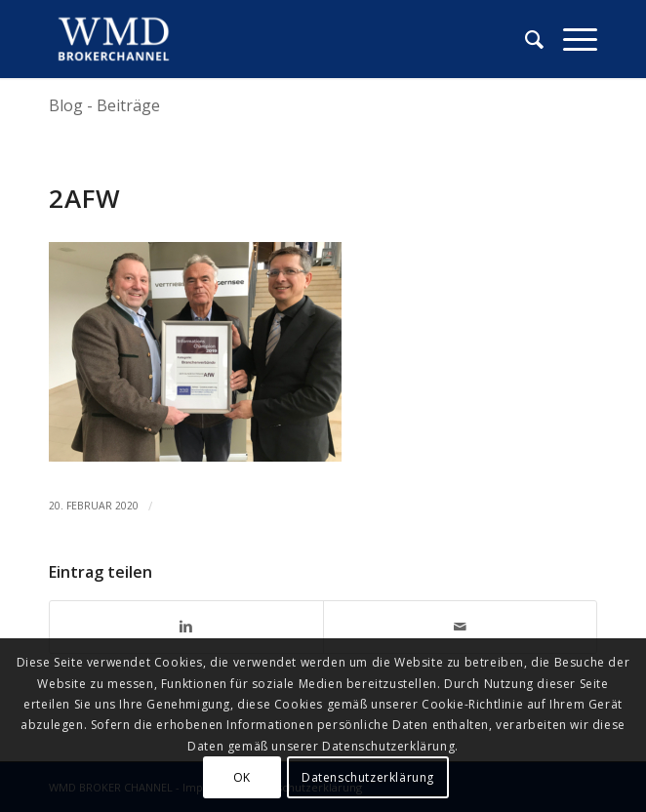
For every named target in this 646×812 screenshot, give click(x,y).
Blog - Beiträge (104, 105)
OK (242, 777)
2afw (85, 198)
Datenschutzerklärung (368, 777)
